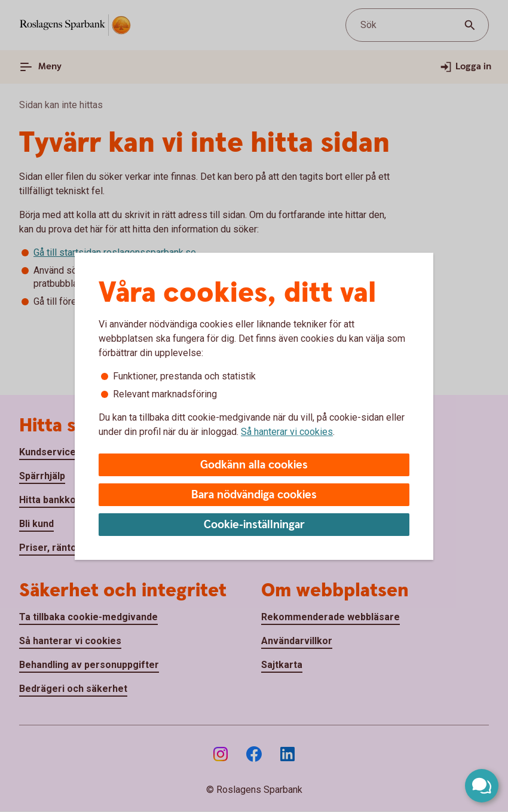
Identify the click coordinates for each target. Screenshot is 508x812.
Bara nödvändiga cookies (254, 495)
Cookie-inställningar (254, 525)
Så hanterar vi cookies (287, 432)
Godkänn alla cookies (254, 465)
